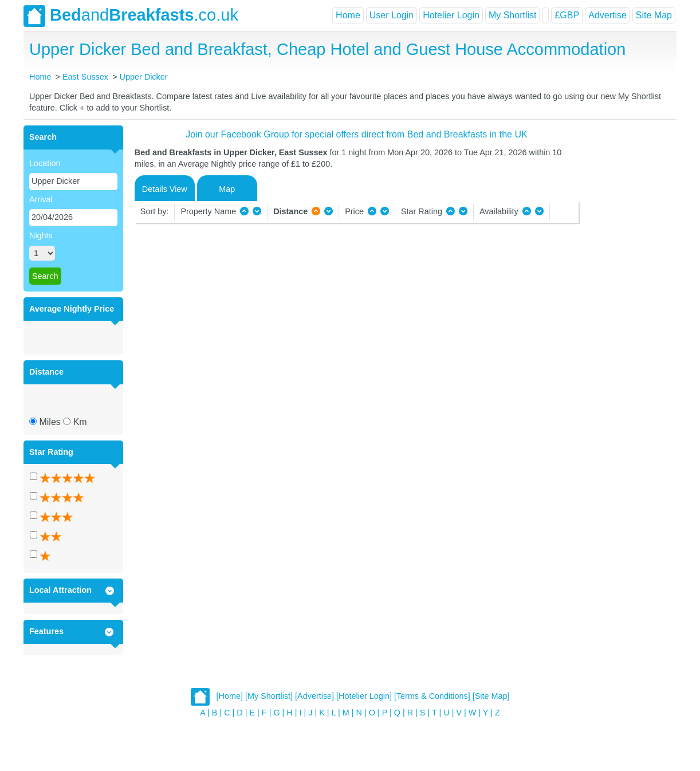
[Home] (230, 696)
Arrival (41, 199)
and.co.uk (131, 16)
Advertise (607, 15)
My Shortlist (513, 15)
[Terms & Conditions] (432, 696)
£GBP (567, 15)
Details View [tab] (165, 189)
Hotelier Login (451, 15)
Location (45, 163)
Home (348, 15)
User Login (392, 15)
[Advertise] (314, 696)
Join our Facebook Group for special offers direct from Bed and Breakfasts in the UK (356, 134)
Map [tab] (227, 189)
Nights (41, 235)
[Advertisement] (626, 297)
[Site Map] (491, 696)
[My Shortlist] (269, 696)
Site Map (654, 15)
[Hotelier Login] (364, 696)
